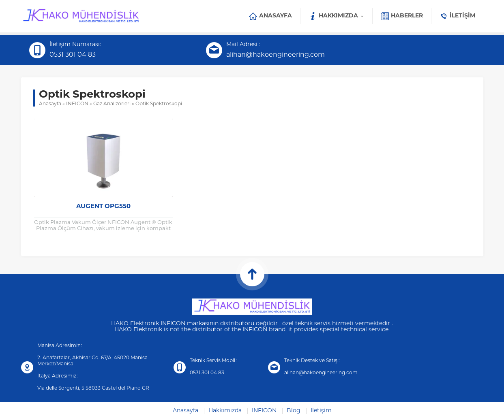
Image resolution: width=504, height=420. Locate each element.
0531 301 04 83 (73, 55)
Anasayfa (50, 104)
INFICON (77, 104)
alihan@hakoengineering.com (276, 55)
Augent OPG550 (103, 207)
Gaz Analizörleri (112, 104)
